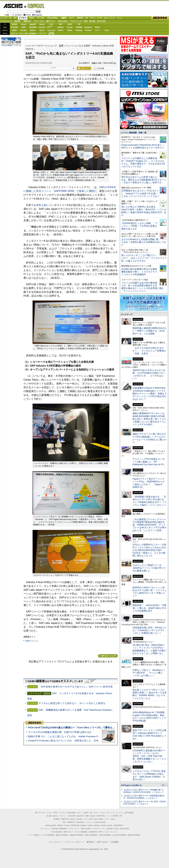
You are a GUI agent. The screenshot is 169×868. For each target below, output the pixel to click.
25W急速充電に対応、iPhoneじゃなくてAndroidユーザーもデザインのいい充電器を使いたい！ (149, 630)
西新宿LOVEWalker (77, 835)
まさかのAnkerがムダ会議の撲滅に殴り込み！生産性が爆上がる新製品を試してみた (144, 242)
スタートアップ (109, 18)
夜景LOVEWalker (91, 835)
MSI (61, 24)
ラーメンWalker (34, 835)
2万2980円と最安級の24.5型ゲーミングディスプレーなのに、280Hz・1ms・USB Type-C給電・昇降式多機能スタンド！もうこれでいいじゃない (149, 756)
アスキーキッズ (7, 21)
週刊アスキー (51, 21)
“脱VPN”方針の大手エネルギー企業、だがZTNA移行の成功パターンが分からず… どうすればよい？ (149, 374)
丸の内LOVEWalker (120, 835)
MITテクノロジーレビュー (108, 832)
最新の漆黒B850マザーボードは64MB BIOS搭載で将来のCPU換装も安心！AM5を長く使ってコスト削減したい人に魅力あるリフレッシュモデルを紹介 (149, 419)
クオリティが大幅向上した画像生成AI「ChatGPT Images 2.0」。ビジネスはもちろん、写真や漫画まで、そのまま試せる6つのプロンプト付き (143, 162)
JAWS (14, 30)
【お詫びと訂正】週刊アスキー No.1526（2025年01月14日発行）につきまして (145, 803)
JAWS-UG (65, 819)
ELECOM (14, 27)
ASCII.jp (13, 6)
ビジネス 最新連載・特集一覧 (134, 133)
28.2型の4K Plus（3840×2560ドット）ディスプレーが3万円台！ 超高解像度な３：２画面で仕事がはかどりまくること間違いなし (149, 649)
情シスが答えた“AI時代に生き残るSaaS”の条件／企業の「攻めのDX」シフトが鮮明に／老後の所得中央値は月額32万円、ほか (144, 211)
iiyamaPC (33, 24)
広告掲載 (114, 842)
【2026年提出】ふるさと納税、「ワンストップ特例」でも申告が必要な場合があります (139, 226)
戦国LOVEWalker (134, 835)
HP (79, 24)
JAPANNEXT (33, 33)
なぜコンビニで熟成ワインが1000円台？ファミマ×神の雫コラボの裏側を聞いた (149, 568)
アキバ (92, 18)
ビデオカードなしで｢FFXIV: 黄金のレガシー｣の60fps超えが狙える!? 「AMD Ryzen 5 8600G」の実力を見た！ (149, 775)
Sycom (42, 24)
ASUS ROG (33, 27)
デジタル (41, 18)
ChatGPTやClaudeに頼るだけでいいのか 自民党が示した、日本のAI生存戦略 (70, 741)
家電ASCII (27, 21)
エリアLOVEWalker (48, 835)
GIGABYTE (42, 27)
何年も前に (43, 205)
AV (87, 18)
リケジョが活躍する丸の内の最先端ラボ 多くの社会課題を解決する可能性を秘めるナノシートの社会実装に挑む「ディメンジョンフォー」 (143, 287)
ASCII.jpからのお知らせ (131, 785)
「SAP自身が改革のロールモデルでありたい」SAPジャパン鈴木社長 (76, 687)
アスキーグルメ (39, 21)
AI (10, 18)
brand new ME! (100, 822)
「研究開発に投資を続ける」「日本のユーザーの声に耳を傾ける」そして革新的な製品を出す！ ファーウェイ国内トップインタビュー (150, 501)
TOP (36, 813)
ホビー (72, 18)
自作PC (80, 18)
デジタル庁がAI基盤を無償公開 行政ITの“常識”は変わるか (60, 732)
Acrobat (24, 30)
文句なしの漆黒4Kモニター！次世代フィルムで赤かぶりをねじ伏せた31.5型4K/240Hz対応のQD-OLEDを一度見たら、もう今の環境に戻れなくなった (149, 550)
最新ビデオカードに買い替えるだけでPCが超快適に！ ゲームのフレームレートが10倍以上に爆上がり (149, 438)
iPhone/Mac (53, 18)
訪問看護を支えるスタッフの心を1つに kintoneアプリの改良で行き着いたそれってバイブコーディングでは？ (140, 193)
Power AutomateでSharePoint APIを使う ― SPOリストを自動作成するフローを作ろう (143, 146)
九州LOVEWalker (105, 835)
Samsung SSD (51, 825)
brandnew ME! (51, 33)
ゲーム (120, 18)
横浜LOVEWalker (62, 835)
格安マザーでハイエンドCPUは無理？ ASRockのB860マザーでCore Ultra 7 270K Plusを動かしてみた (150, 734)
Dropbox (61, 30)
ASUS (70, 24)
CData (70, 30)
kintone (33, 30)
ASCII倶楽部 (160, 18)
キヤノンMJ (24, 33)
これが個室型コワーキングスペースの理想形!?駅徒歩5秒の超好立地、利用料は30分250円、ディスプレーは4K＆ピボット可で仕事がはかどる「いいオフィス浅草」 (149, 525)
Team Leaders (86, 829)
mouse (23, 24)
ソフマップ (42, 33)
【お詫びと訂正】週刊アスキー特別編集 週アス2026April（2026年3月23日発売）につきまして (144, 791)
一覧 (73, 68)
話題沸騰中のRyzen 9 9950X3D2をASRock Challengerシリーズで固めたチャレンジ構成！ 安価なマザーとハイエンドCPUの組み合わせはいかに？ (150, 393)
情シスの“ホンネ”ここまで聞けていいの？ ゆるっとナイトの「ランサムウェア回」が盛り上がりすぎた (144, 258)
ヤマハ (98, 30)
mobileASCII (93, 832)
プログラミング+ (76, 21)
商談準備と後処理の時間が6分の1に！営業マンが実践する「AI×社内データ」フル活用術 (149, 331)
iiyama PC (80, 816)
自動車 (64, 18)
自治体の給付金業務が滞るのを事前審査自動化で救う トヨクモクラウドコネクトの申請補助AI (139, 272)
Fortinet (88, 30)
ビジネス (34, 6)
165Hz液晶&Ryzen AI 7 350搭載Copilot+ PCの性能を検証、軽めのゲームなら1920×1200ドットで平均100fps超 (149, 716)
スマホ (99, 18)
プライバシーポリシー (75, 842)
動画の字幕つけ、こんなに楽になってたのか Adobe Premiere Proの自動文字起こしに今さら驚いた (82, 736)
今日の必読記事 (56, 832)
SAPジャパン (32, 641)
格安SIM (17, 21)
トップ (4, 18)
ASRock (60, 27)
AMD (24, 27)
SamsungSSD (49, 27)
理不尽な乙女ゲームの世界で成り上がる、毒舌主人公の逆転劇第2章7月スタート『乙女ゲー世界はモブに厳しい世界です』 (144, 180)
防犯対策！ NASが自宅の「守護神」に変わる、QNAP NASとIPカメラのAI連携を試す (149, 608)
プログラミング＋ (99, 829)
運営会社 (90, 842)
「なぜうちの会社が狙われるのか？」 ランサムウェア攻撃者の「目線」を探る (149, 351)
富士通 (14, 24)
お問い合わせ (102, 842)
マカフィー (14, 33)
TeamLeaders (63, 21)
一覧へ (163, 785)
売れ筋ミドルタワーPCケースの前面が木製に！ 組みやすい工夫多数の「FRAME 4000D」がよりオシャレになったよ (150, 694)
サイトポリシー (56, 842)
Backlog (79, 30)
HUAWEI (79, 27)
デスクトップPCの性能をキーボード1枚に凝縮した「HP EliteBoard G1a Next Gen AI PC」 (149, 462)
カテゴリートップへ (108, 656)
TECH (32, 18)
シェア (53, 68)
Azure (42, 30)
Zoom (107, 30)
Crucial (70, 27)
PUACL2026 (101, 21)
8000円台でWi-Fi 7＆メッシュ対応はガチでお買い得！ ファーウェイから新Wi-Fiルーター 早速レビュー (150, 592)
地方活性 (92, 21)
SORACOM (75, 825)
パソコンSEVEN (51, 24)
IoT (15, 18)
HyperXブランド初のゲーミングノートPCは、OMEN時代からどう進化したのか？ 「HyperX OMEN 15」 (149, 483)
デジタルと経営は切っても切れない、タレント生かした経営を (72, 703)
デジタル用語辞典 (81, 832)
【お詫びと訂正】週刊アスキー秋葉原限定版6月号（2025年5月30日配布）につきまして (144, 797)
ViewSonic (88, 27)
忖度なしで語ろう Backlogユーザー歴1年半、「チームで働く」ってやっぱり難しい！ (149, 673)
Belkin (97, 27)
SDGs (86, 21)
